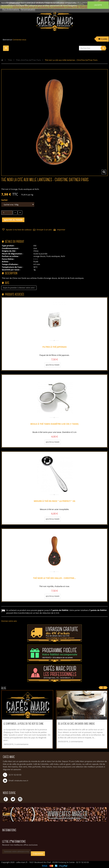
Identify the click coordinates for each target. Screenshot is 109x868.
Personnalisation (28, 9)
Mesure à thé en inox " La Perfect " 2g (54, 501)
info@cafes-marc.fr (21, 781)
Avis (7, 283)
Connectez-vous (19, 40)
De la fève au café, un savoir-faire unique (76, 724)
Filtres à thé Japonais (55, 347)
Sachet (5, 200)
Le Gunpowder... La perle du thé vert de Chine (23, 724)
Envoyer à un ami (44, 230)
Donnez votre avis (9, 621)
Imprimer (61, 230)
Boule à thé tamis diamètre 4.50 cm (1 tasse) (54, 424)
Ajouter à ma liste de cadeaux (19, 230)
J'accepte (98, 5)
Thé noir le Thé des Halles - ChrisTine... (54, 578)
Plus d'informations (11, 9)
